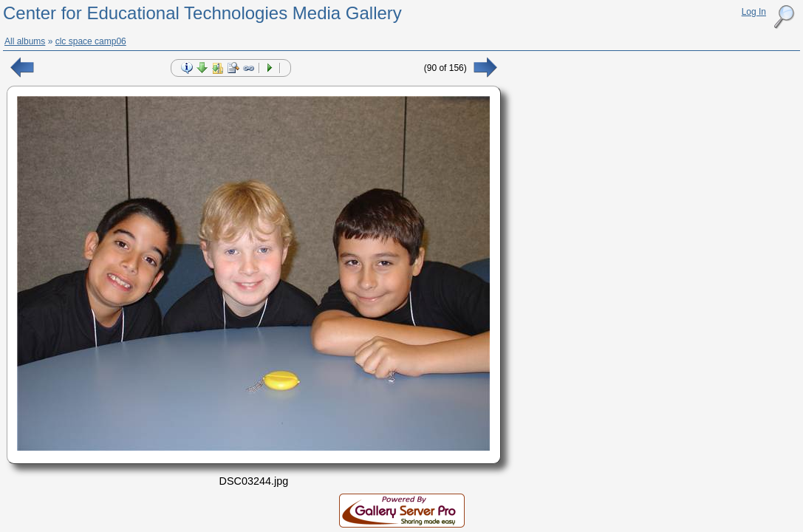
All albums (25, 41)
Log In (754, 12)
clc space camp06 (91, 41)
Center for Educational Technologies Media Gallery (202, 13)
